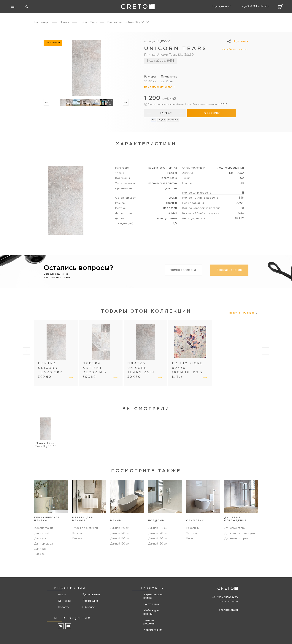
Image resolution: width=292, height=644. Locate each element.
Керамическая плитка (153, 596)
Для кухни (41, 539)
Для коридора (43, 544)
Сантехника (151, 604)
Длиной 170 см (120, 533)
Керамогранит (44, 528)
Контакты (64, 601)
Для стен (40, 554)
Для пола (40, 549)
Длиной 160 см (158, 544)
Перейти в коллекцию (235, 49)
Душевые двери (235, 528)
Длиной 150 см (120, 528)
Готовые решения (149, 622)
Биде (190, 539)
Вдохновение (90, 595)
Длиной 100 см (158, 528)
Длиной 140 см (158, 539)
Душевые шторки (236, 539)
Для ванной (42, 533)
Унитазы (192, 533)
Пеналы (77, 539)
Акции (62, 595)
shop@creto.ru (228, 610)
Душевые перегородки (239, 533)
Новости (64, 607)
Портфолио (90, 601)
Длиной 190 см (120, 544)
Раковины (193, 528)
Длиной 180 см (120, 539)
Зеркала (78, 533)
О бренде (89, 607)
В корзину (212, 113)
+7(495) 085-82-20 (225, 598)
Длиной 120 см (158, 533)
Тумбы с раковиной (85, 528)
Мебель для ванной (151, 612)
